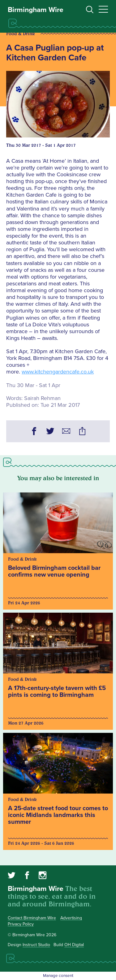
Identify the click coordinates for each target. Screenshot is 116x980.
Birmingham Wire (36, 10)
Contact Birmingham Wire (32, 918)
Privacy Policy (21, 924)
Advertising (71, 918)
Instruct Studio (36, 945)
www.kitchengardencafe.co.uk (58, 372)
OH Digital (74, 945)
